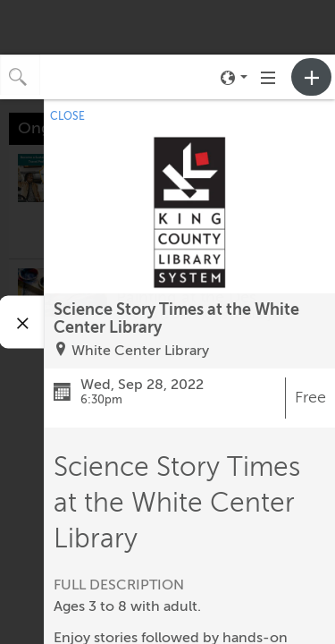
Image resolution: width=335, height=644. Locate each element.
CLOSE (67, 116)
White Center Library (140, 351)
